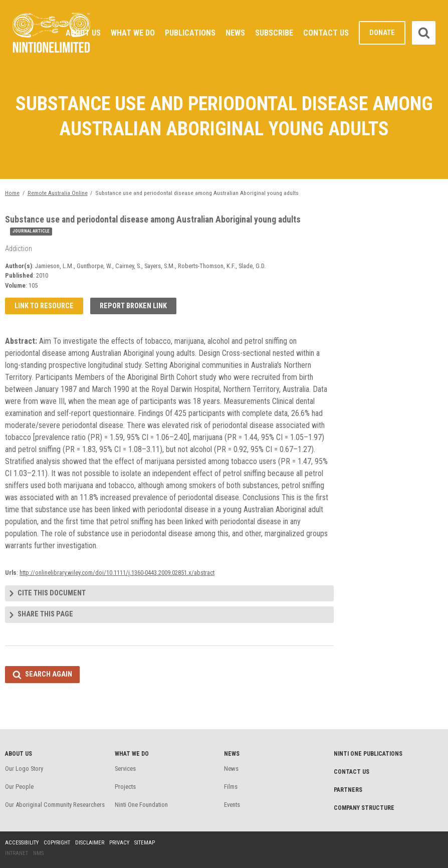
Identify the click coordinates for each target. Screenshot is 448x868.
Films (231, 787)
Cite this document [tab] (52, 593)
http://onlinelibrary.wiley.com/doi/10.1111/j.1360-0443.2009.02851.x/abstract (117, 573)
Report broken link (133, 306)
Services (125, 769)
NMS (38, 853)
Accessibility (22, 843)
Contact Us (326, 33)
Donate (382, 33)
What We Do (133, 33)
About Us (83, 33)
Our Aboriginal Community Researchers (55, 805)
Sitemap (145, 843)
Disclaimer (90, 843)
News (235, 33)
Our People (19, 787)
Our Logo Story (24, 769)
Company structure (364, 808)
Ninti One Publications (368, 754)
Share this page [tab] (45, 614)
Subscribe (274, 33)
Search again (49, 674)
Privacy (119, 843)
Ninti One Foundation (141, 805)
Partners (348, 790)
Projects (125, 787)
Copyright (57, 843)
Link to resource (44, 306)
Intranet (17, 853)
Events (232, 805)
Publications (190, 33)
